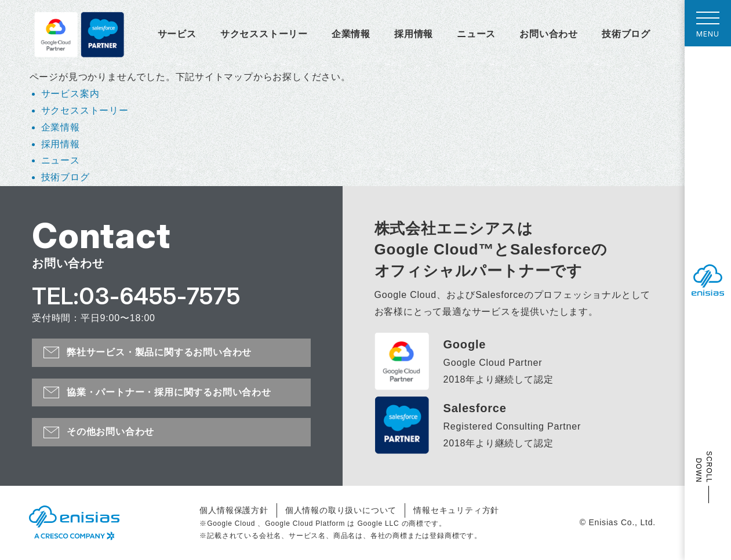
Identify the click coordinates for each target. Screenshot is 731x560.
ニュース (476, 34)
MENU (708, 28)
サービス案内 (70, 94)
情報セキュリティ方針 (456, 510)
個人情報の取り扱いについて (341, 510)
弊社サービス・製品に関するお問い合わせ (159, 352)
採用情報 (414, 34)
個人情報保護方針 (234, 510)
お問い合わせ (549, 34)
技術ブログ (626, 34)
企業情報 (351, 34)
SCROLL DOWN (704, 467)
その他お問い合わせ (110, 432)
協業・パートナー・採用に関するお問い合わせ (169, 392)
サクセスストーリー (264, 34)
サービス (177, 34)
